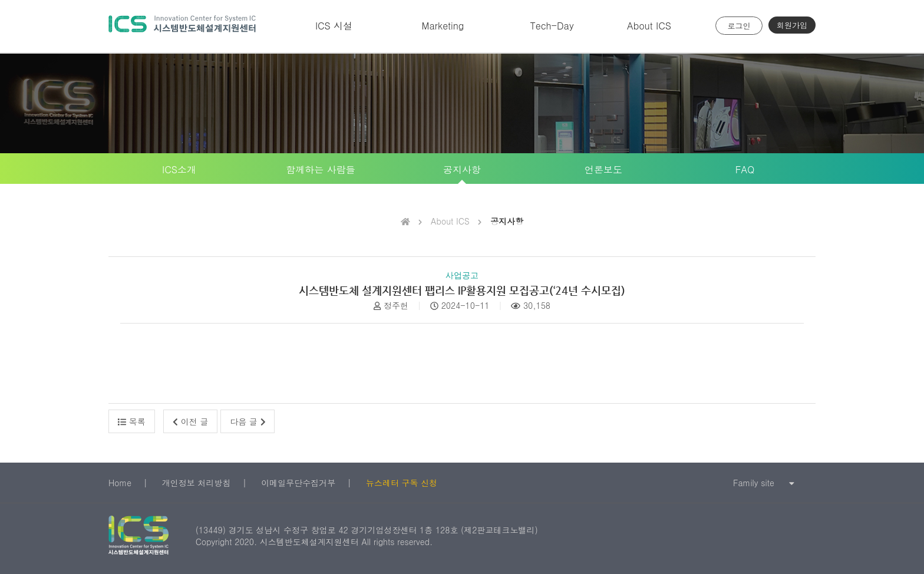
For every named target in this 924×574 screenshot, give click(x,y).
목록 (132, 421)
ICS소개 (179, 169)
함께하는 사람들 (320, 169)
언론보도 (603, 169)
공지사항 (462, 169)
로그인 (739, 26)
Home (120, 483)
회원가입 (792, 25)
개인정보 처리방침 (197, 483)
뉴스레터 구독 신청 (402, 483)
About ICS (649, 26)
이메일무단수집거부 (298, 483)
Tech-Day (552, 26)
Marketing (443, 26)
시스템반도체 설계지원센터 (182, 26)
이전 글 (190, 421)
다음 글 (247, 421)
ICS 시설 (334, 26)
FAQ (745, 169)
